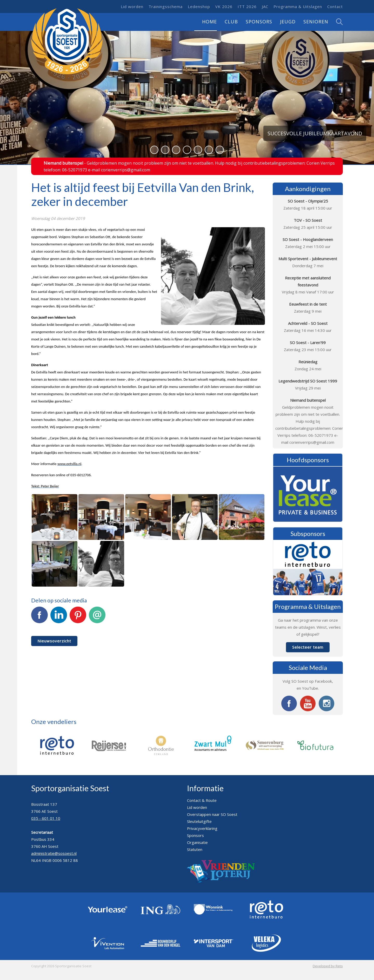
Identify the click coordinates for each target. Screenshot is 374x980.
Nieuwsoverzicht (54, 641)
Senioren (316, 22)
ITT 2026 (247, 6)
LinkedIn (59, 618)
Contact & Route (202, 800)
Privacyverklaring (202, 828)
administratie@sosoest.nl (54, 853)
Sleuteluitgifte (199, 821)
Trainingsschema (166, 6)
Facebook (39, 618)
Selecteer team (308, 647)
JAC (265, 6)
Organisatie (197, 842)
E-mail (97, 618)
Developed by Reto (328, 966)
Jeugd (288, 22)
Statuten (195, 849)
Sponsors (259, 22)
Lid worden (132, 6)
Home (209, 22)
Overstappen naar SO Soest (212, 814)
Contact (335, 6)
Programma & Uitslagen (298, 6)
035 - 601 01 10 (46, 818)
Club (231, 22)
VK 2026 (224, 6)
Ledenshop (199, 6)
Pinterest (78, 618)
